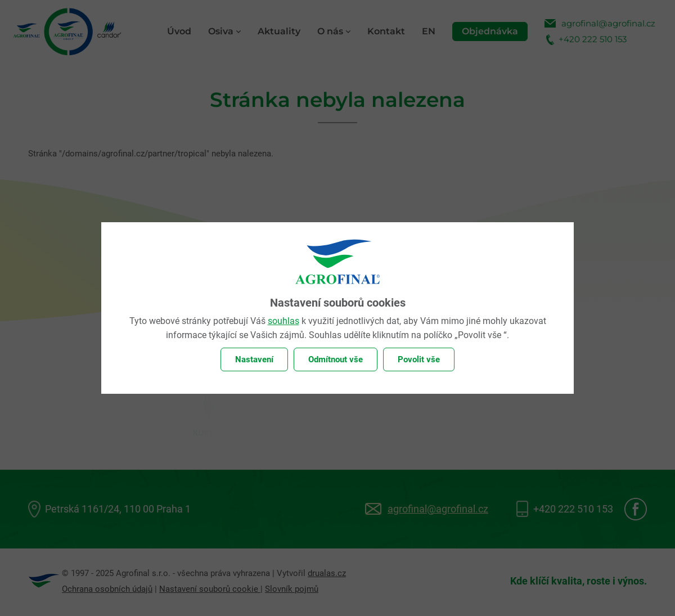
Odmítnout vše (336, 359)
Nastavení (254, 359)
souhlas (283, 321)
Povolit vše (419, 359)
